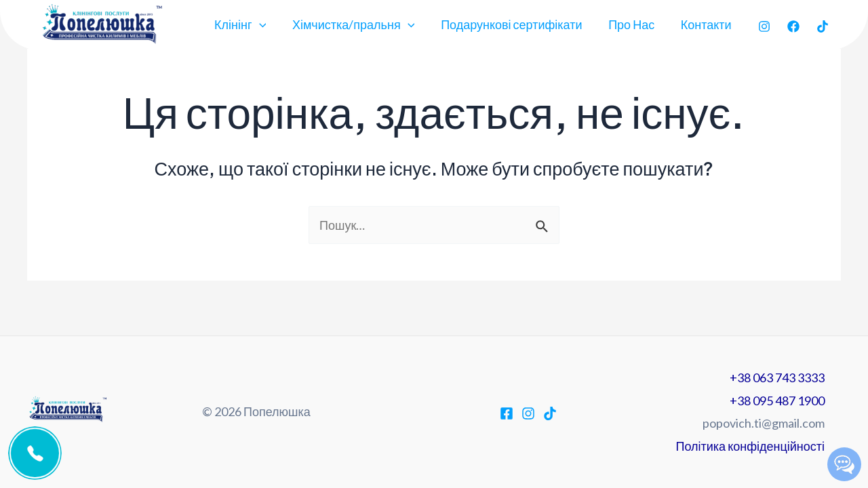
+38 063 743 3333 (777, 378)
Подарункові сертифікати (516, 24)
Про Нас (634, 24)
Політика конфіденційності (750, 446)
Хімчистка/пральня (359, 24)
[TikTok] (823, 26)
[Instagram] (764, 26)
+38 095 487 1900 (777, 401)
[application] (267, 24)
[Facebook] (793, 26)
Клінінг (248, 24)
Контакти (707, 24)
